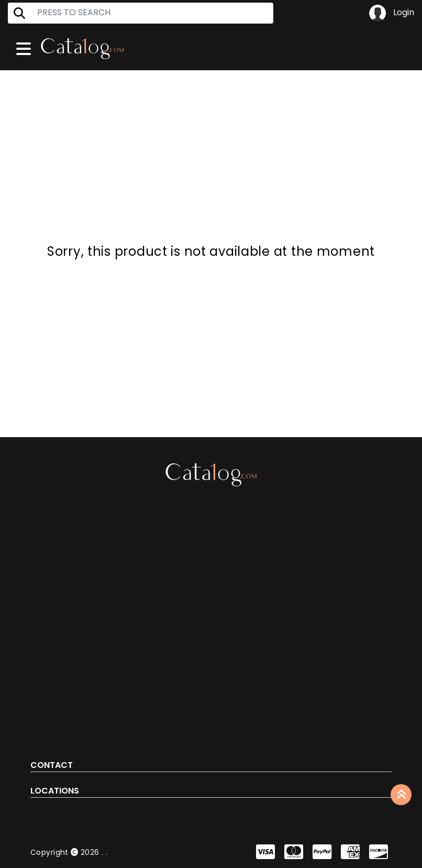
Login (392, 13)
